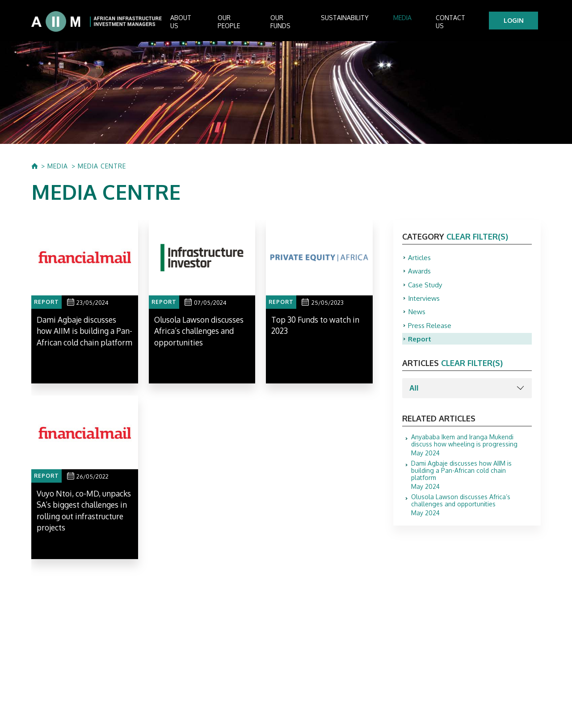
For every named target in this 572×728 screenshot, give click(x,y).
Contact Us (454, 23)
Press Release (430, 331)
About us (196, 23)
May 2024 (471, 452)
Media (408, 23)
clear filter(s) (477, 238)
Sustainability (358, 23)
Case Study (426, 288)
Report (421, 345)
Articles (420, 260)
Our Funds (300, 23)
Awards (420, 274)
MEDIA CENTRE (102, 168)
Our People (247, 23)
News (417, 317)
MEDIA (58, 168)
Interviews (425, 303)
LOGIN (516, 21)
